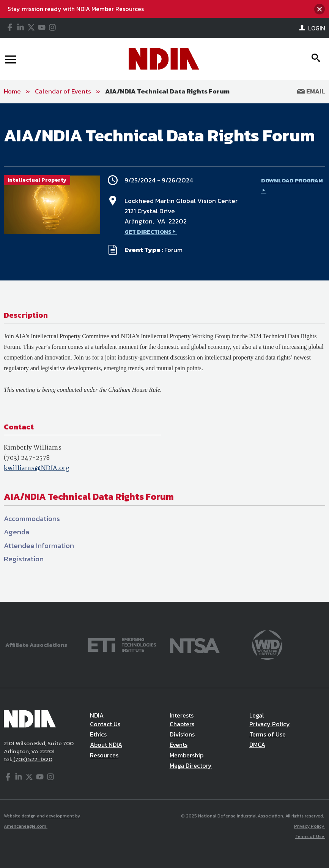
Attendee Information (39, 546)
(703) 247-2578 (27, 458)
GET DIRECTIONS (148, 232)
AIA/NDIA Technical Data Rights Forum (167, 91)
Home (12, 91)
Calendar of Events (63, 91)
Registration (24, 559)
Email (311, 91)
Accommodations (32, 519)
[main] (164, 353)
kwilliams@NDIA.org (36, 468)
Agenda (17, 532)
